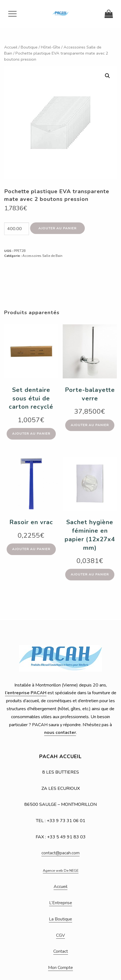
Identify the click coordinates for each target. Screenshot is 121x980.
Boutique (29, 47)
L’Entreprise (61, 903)
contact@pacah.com (60, 853)
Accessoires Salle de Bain (42, 256)
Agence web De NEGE (61, 871)
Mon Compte (60, 968)
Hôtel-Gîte (51, 47)
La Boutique (60, 919)
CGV (60, 935)
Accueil (11, 47)
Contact (61, 951)
